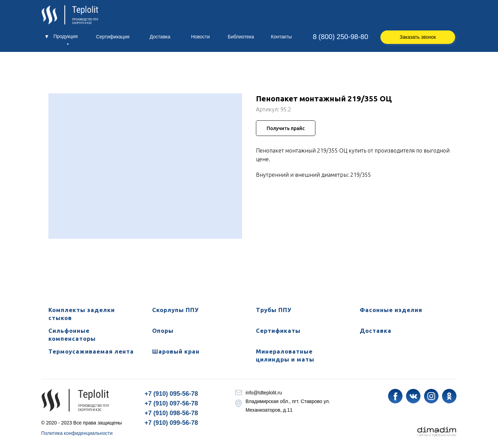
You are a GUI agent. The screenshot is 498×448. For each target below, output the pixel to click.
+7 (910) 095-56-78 (171, 394)
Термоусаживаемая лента (91, 351)
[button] (418, 37)
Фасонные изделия (391, 310)
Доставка (376, 331)
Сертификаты (278, 331)
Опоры (163, 331)
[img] (395, 396)
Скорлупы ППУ (176, 310)
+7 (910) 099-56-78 (171, 423)
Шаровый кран (176, 351)
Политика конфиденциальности (77, 433)
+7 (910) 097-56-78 (171, 403)
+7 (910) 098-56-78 (171, 413)
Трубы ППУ (274, 310)
